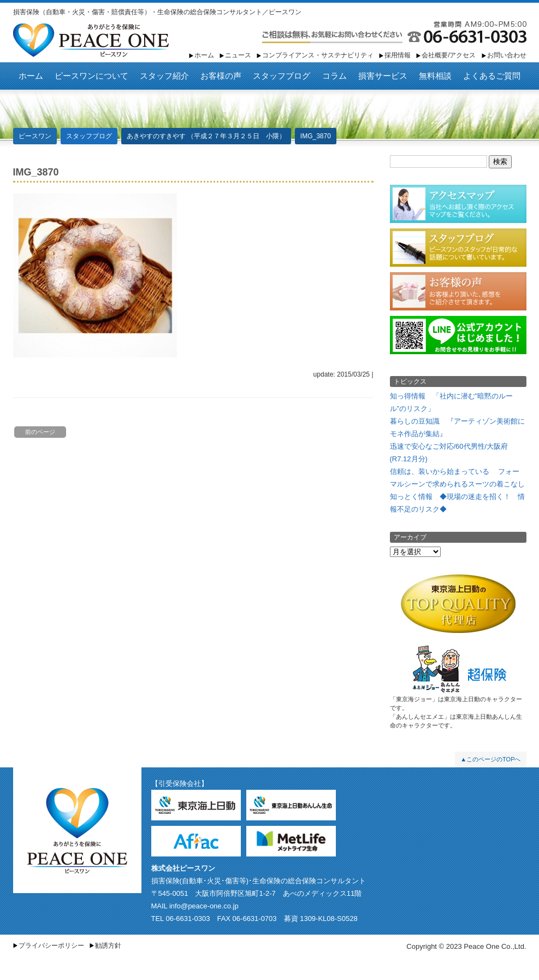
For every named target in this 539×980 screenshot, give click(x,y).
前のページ (40, 432)
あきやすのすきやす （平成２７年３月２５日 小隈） (206, 136)
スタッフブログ (282, 76)
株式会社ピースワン (183, 868)
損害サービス (383, 76)
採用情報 (398, 55)
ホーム (204, 55)
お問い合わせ (507, 55)
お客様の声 (221, 76)
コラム (334, 76)
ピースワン (91, 40)
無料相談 (435, 76)
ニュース (238, 55)
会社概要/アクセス (449, 55)
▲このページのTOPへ (490, 759)
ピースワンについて (91, 76)
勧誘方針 (108, 946)
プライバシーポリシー (51, 946)
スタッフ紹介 (164, 76)
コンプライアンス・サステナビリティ (318, 55)
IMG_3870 (316, 136)
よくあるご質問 (492, 76)
